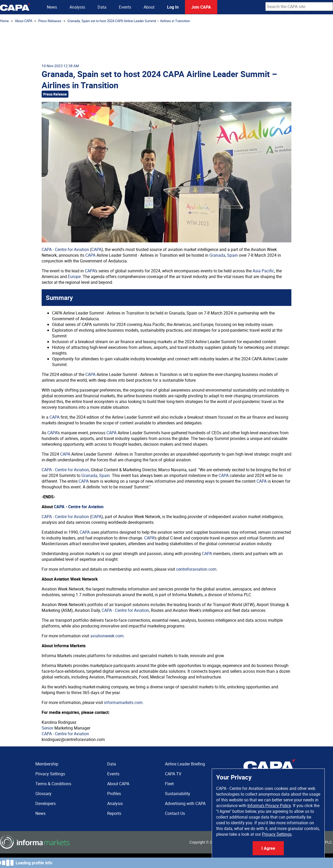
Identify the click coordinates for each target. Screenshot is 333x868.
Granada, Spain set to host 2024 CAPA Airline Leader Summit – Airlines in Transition (129, 21)
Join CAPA (201, 7)
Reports (114, 813)
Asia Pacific (263, 271)
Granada (217, 255)
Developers (46, 803)
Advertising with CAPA (185, 803)
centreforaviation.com (196, 569)
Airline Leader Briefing (185, 764)
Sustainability (178, 794)
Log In (173, 7)
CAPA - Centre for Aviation (65, 249)
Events (125, 7)
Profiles (114, 794)
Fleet (169, 784)
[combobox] (299, 7)
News (52, 7)
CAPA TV (173, 774)
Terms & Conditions (53, 784)
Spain (232, 255)
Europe (74, 276)
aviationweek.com (107, 636)
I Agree (268, 848)
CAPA (96, 249)
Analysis (77, 7)
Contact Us (175, 813)
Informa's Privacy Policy (269, 806)
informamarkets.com (123, 702)
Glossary (43, 794)
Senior (47, 728)
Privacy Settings (277, 834)
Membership (47, 764)
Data (102, 7)
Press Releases (50, 21)
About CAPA (24, 21)
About (149, 7)
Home (4, 21)
